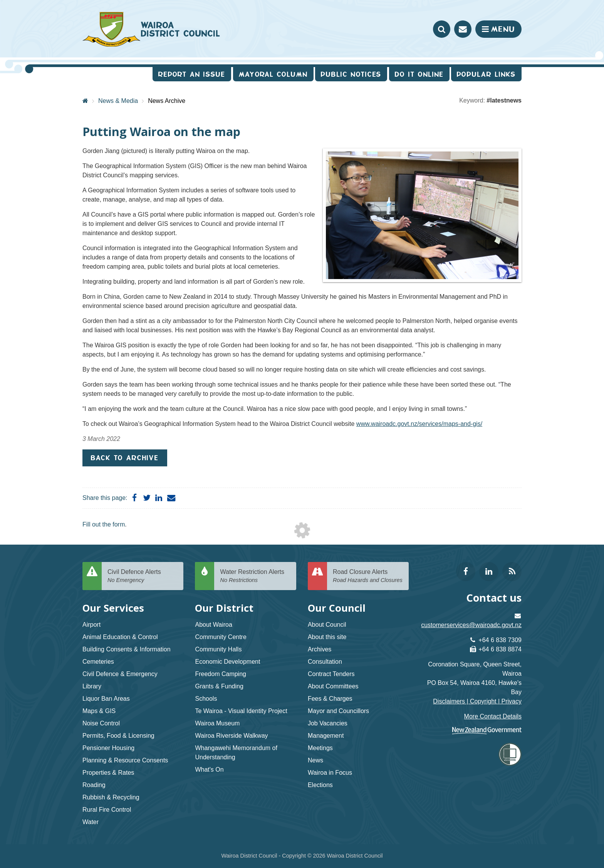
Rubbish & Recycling (111, 797)
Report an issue (192, 74)
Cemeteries (98, 662)
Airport (91, 625)
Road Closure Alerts (368, 576)
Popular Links (486, 74)
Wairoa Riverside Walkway (231, 736)
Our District (224, 608)
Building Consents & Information (127, 649)
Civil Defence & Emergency (120, 674)
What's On (209, 770)
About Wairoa (213, 625)
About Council (327, 625)
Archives (320, 649)
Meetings (320, 748)
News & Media (118, 101)
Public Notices (351, 74)
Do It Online (419, 74)
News (315, 760)
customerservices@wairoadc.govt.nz (471, 625)
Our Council (337, 608)
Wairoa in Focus (330, 773)
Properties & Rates (108, 773)
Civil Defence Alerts (143, 576)
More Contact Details (493, 716)
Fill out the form (104, 524)
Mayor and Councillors (338, 711)
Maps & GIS (99, 711)
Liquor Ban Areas (106, 699)
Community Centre (221, 637)
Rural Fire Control (107, 810)
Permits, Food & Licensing (118, 736)
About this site (327, 637)
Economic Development (227, 662)
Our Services (113, 608)
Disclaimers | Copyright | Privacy (477, 701)
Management (326, 736)
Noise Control (101, 723)
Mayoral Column (273, 74)
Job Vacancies (328, 723)
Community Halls (218, 649)
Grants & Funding (219, 686)
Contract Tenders (331, 674)
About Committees (333, 686)
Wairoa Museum (217, 723)
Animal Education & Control (120, 637)
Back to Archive (125, 458)
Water (91, 822)
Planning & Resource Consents (125, 760)
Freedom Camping (221, 674)
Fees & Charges (330, 699)
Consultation (325, 662)
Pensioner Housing (108, 748)
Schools (206, 699)
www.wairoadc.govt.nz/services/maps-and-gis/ (419, 424)
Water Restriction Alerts (255, 576)
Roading (94, 785)
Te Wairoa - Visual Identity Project (241, 711)
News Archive (167, 101)
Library (92, 686)
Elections (320, 785)
